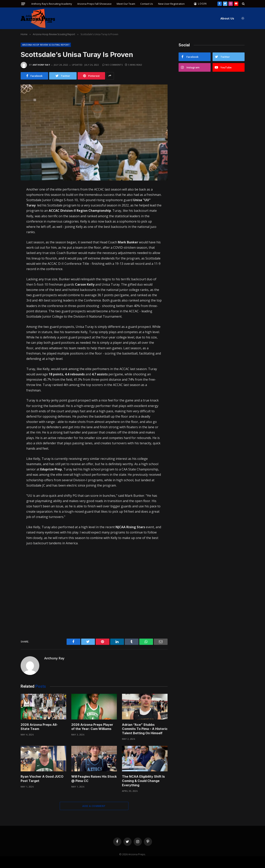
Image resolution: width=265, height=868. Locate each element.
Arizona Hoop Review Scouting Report (46, 45)
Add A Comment (94, 806)
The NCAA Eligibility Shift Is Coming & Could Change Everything (143, 781)
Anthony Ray (41, 65)
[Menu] (23, 4)
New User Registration (171, 4)
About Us (227, 18)
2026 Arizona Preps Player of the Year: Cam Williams (92, 727)
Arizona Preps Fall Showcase (94, 4)
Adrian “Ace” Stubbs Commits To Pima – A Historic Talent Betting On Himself (145, 729)
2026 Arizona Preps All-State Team (39, 727)
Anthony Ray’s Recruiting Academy (52, 4)
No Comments (112, 65)
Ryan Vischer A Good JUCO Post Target (42, 779)
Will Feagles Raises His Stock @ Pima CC (94, 779)
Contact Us (147, 4)
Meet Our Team (126, 4)
